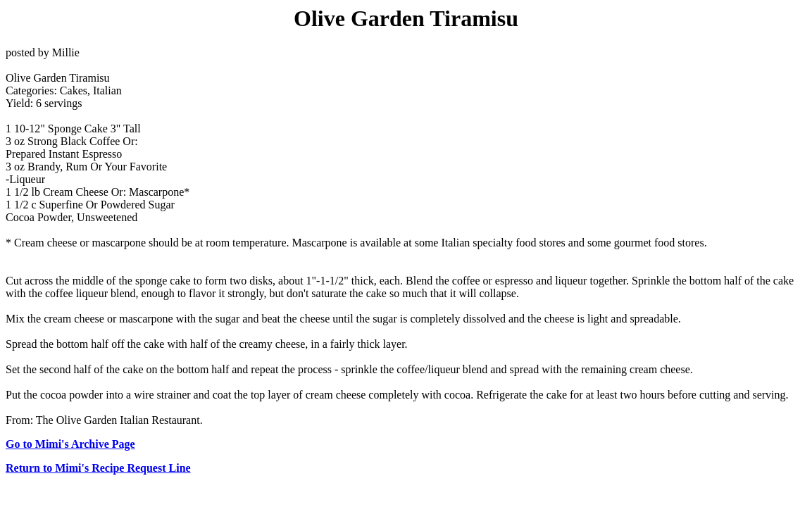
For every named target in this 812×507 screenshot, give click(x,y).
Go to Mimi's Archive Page (70, 444)
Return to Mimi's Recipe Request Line (98, 468)
